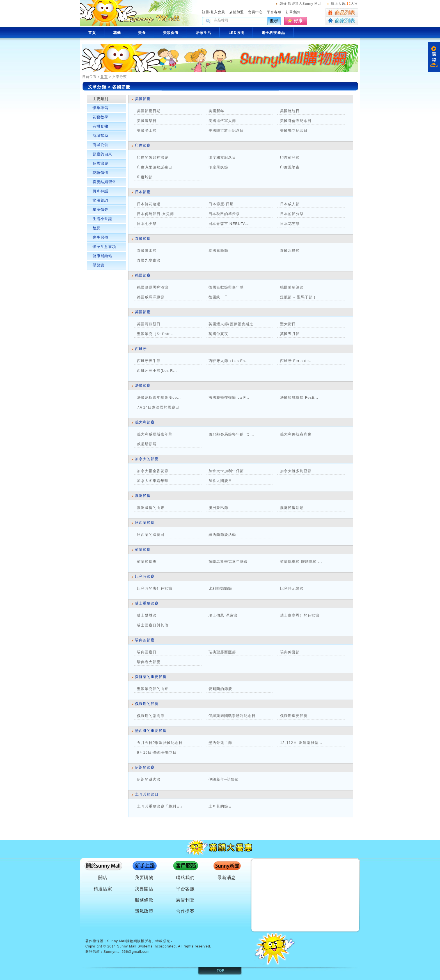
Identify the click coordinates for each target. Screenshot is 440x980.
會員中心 (255, 12)
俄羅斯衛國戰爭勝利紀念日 (232, 716)
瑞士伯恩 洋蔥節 (223, 615)
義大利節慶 (145, 422)
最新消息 (227, 878)
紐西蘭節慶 (145, 523)
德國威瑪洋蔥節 (151, 297)
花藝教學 (100, 117)
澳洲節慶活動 (292, 508)
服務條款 (144, 900)
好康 (298, 21)
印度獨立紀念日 (222, 157)
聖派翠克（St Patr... (155, 334)
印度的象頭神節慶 (153, 157)
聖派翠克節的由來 (153, 689)
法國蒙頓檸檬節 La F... (229, 397)
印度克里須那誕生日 (155, 167)
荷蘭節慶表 (147, 562)
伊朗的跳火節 (149, 779)
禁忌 (97, 228)
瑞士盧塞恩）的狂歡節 (300, 615)
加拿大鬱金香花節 (153, 471)
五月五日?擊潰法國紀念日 (160, 743)
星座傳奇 (100, 210)
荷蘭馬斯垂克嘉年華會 (228, 562)
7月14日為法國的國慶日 (158, 407)
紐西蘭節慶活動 (222, 535)
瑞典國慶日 (147, 652)
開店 (103, 878)
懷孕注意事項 (104, 247)
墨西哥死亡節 (220, 743)
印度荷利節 (290, 157)
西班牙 (141, 349)
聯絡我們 (185, 878)
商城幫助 (100, 136)
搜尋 (274, 21)
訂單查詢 (293, 12)
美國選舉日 (147, 121)
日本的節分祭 (292, 214)
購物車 (434, 57)
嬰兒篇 (98, 265)
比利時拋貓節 (220, 588)
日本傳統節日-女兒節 (155, 214)
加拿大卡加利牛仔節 (226, 471)
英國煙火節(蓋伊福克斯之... (233, 324)
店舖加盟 (237, 12)
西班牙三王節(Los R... (157, 371)
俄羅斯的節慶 (147, 704)
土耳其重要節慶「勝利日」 (161, 806)
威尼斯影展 (147, 444)
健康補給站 (102, 256)
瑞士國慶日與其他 (153, 625)
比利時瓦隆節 (292, 588)
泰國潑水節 (147, 251)
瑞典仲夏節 (290, 652)
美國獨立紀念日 (294, 131)
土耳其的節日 (147, 794)
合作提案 (185, 911)
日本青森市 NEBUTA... (229, 224)
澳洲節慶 (143, 496)
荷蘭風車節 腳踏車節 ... (301, 562)
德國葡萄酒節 (292, 287)
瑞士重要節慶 (147, 603)
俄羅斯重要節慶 (294, 716)
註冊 (206, 12)
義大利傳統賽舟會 (296, 434)
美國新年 (216, 111)
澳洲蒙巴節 (218, 508)
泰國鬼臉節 (218, 251)
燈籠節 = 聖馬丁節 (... (300, 297)
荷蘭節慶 (143, 549)
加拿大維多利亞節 (300, 471)
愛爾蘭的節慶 (220, 689)
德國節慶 (143, 275)
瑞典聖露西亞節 (222, 652)
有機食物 (100, 126)
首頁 (104, 77)
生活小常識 (102, 219)
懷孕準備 (100, 108)
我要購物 (144, 878)
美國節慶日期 (149, 111)
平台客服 (274, 12)
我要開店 (144, 889)
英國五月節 (290, 334)
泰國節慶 (143, 238)
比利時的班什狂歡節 (155, 588)
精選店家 (103, 889)
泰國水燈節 (290, 251)
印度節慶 (143, 145)
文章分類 (97, 87)
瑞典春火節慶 (149, 662)
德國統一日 (218, 297)
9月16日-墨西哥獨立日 (157, 752)
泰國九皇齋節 (149, 260)
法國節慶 (143, 385)
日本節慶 (143, 192)
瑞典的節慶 (145, 640)
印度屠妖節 (218, 167)
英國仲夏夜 (218, 334)
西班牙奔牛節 (149, 361)
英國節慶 (143, 312)
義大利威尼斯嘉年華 (155, 434)
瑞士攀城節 (147, 615)
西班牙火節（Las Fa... (229, 361)
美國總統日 (290, 111)
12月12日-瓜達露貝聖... (301, 743)
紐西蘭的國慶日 (151, 535)
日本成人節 (290, 204)
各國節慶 (100, 163)
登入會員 (218, 12)
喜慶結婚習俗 (104, 182)
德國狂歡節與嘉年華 (226, 287)
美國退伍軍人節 (222, 121)
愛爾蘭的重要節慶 (151, 677)
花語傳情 (100, 173)
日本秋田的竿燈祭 (224, 214)
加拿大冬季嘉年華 (153, 481)
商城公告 (100, 145)
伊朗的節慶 (145, 767)
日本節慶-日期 (221, 204)
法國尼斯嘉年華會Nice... (159, 397)
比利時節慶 (145, 576)
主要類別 (100, 99)
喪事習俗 (100, 237)
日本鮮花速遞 (149, 204)
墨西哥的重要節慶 (151, 731)
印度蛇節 (145, 177)
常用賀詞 (100, 200)
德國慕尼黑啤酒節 (153, 287)
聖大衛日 (288, 324)
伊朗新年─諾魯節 (224, 779)
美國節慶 (143, 99)
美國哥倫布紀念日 (296, 121)
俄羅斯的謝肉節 (151, 716)
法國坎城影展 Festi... (299, 397)
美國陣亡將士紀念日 (226, 131)
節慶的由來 (102, 154)
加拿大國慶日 (220, 481)
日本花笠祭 (290, 224)
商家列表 (342, 21)
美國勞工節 (147, 131)
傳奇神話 (100, 191)
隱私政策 (144, 911)
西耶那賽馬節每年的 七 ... (232, 434)
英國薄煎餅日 (149, 324)
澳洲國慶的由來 (151, 508)
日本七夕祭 (147, 224)
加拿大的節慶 (147, 459)
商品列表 (342, 13)
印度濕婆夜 (290, 167)
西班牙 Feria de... (296, 361)
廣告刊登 (185, 900)
